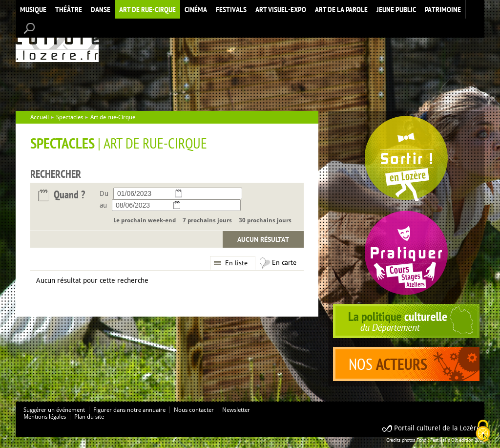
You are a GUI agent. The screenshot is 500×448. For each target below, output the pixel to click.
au (103, 205)
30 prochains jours (265, 220)
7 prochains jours (207, 220)
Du (104, 193)
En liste (236, 263)
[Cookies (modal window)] (483, 431)
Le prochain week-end (145, 220)
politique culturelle (406, 321)
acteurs (406, 364)
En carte (284, 262)
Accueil (57, 41)
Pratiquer (406, 253)
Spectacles (70, 117)
